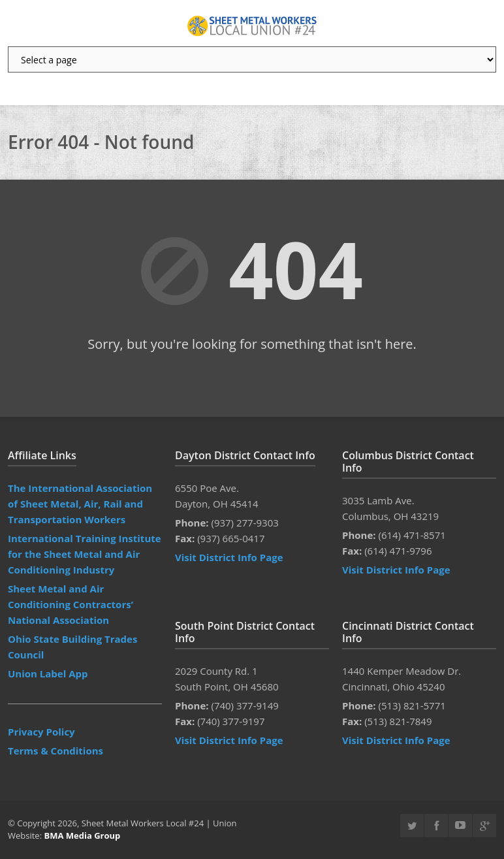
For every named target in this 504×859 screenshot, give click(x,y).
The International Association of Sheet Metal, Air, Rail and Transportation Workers (80, 504)
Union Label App (48, 673)
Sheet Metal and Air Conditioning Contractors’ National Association (71, 604)
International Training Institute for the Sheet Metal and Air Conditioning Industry (85, 554)
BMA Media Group (82, 835)
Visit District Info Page (229, 557)
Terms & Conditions (55, 751)
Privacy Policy (41, 732)
